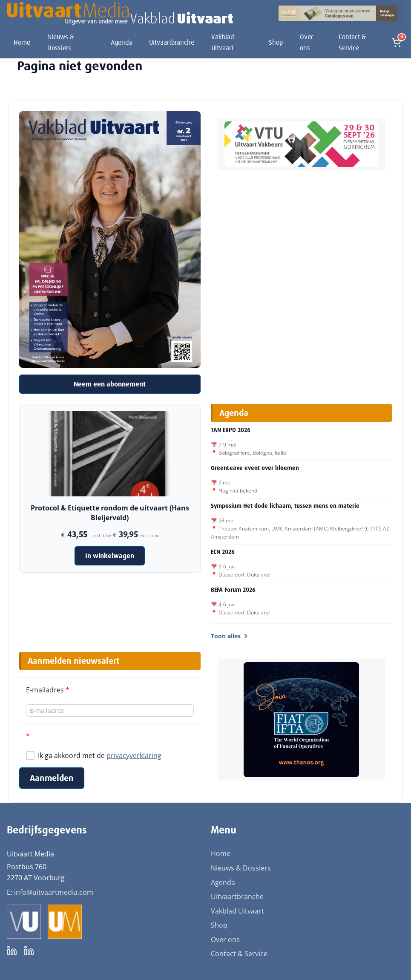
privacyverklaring (134, 755)
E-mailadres (48, 690)
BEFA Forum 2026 (233, 590)
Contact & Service (352, 42)
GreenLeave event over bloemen (255, 468)
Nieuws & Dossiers (61, 42)
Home (22, 42)
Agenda (121, 42)
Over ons (306, 42)
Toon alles (230, 636)
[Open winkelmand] (397, 43)
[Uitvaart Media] (120, 13)
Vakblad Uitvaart (223, 42)
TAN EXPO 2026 (231, 430)
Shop (276, 42)
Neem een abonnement (110, 384)
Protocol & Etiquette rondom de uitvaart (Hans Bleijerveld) (110, 513)
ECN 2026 (223, 552)
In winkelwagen (110, 556)
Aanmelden (52, 778)
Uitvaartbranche (172, 42)
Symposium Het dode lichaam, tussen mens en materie (285, 506)
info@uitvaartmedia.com (54, 892)
